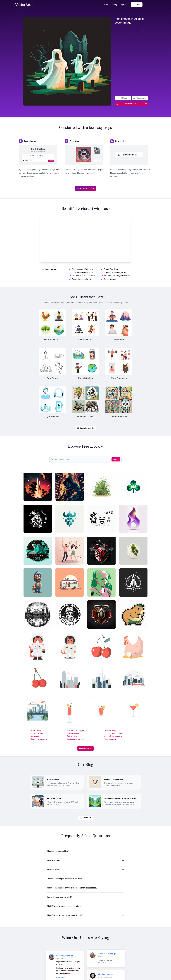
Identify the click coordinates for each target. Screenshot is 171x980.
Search (116, 459)
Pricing (114, 5)
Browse (105, 5)
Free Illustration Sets (85, 297)
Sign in (123, 5)
